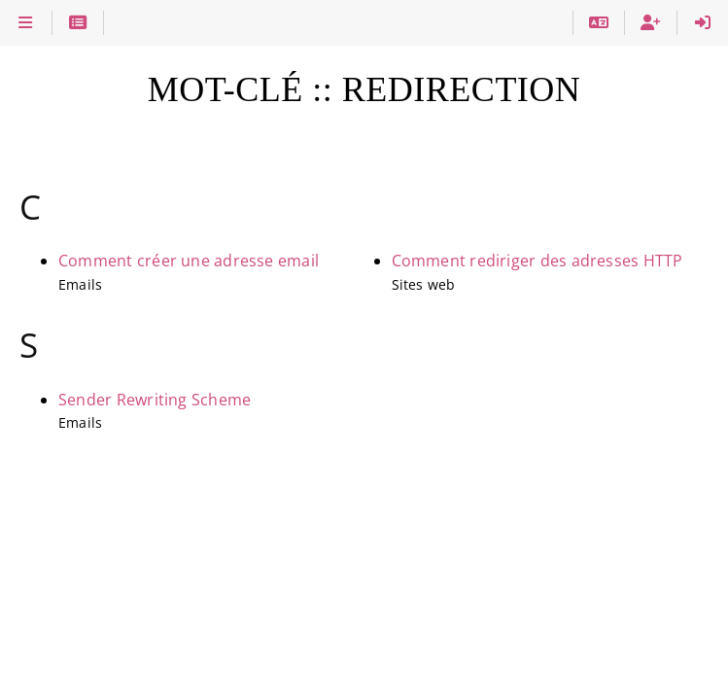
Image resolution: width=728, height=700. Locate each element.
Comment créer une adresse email (189, 261)
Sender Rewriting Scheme (155, 400)
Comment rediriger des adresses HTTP (537, 261)
